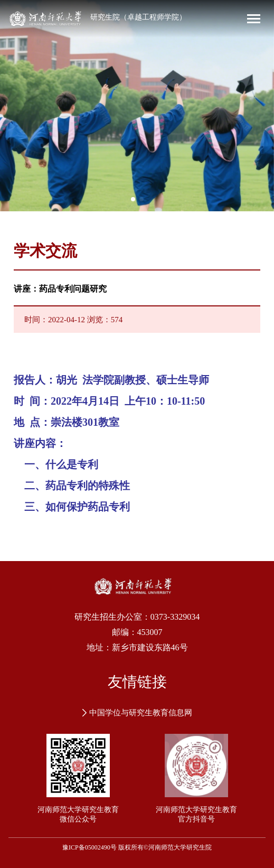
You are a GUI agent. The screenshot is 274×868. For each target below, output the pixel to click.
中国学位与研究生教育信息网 (137, 713)
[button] (133, 199)
